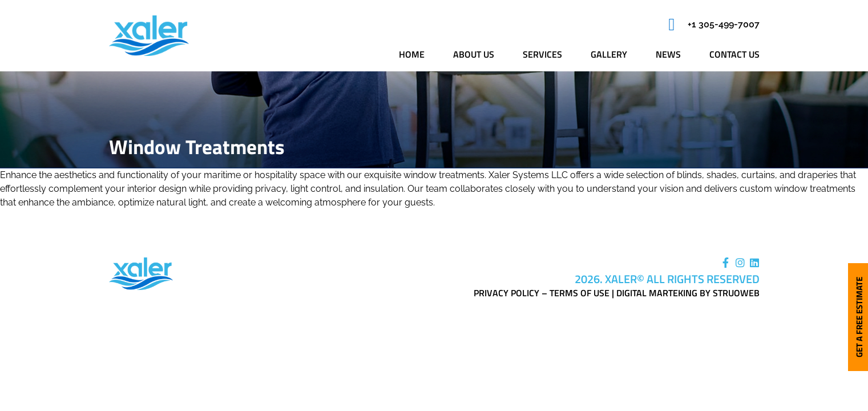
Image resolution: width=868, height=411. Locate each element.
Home (412, 54)
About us (474, 54)
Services (542, 54)
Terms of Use (580, 293)
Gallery (609, 54)
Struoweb (736, 293)
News (668, 54)
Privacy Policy (506, 293)
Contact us (734, 54)
